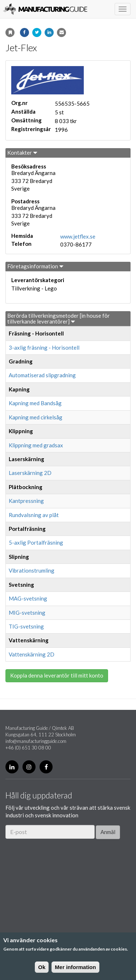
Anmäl (108, 832)
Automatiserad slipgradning (42, 375)
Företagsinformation (35, 266)
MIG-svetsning (27, 613)
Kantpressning (26, 501)
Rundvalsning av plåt (34, 515)
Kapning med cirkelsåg (36, 417)
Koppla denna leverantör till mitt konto (57, 675)
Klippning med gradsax (36, 445)
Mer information (75, 967)
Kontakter (22, 153)
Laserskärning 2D (30, 473)
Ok (42, 967)
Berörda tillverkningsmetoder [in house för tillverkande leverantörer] (59, 318)
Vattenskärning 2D (32, 654)
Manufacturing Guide (45, 9)
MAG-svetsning (28, 598)
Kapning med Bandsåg (35, 403)
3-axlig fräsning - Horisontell (44, 347)
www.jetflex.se (78, 236)
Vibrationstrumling (32, 570)
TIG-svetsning (26, 626)
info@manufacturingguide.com (36, 741)
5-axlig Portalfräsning (36, 542)
